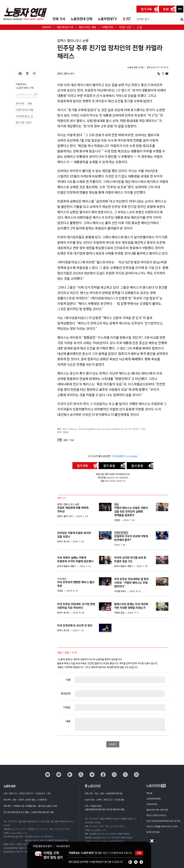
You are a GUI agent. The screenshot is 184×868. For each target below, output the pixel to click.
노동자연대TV (107, 19)
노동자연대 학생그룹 (114, 793)
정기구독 (146, 9)
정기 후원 (109, 466)
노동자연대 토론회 (154, 799)
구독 (36, 94)
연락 (180, 9)
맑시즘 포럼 (119, 800)
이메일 (67, 707)
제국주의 (47, 27)
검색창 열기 (143, 19)
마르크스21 (108, 800)
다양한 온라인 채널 (24, 110)
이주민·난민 (125, 27)
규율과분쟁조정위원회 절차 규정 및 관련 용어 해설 (104, 809)
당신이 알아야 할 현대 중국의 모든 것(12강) (163, 821)
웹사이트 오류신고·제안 (48, 806)
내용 (68, 721)
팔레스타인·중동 (88, 27)
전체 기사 (59, 19)
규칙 (86, 806)
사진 (49, 793)
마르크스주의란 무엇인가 (156, 815)
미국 (72, 440)
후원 (166, 9)
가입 (96, 793)
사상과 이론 (89, 800)
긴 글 (139, 27)
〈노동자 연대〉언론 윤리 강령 (42, 812)
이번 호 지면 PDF (26, 793)
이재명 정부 (107, 27)
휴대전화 (66, 693)
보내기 (113, 744)
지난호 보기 (40, 793)
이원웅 (65, 432)
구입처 (21, 800)
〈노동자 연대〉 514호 (135, 67)
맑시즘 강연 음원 (153, 832)
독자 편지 (7, 806)
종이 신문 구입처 (23, 122)
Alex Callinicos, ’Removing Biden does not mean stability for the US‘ (104, 429)
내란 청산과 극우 (65, 27)
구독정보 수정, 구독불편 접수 (25, 806)
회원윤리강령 (96, 806)
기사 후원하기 (124, 456)
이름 (68, 680)
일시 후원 (137, 466)
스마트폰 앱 (24, 116)
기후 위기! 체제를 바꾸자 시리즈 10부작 (162, 827)
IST (127, 19)
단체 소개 (88, 793)
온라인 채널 (30, 800)
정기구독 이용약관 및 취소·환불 (16, 812)
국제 (65, 440)
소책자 (99, 800)
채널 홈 (149, 793)
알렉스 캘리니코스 (66, 74)
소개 (5, 793)
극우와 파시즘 (152, 804)
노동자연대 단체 (81, 19)
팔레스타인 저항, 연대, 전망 (157, 810)
